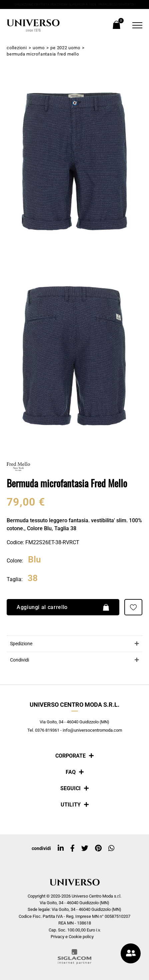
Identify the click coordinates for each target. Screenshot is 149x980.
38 (33, 578)
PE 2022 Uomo (65, 48)
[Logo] (33, 25)
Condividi (19, 660)
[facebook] (72, 848)
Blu (34, 560)
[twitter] (85, 848)
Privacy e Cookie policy (72, 937)
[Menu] (136, 25)
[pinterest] (98, 848)
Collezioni (17, 48)
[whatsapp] (111, 848)
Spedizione (21, 644)
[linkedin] (61, 848)
